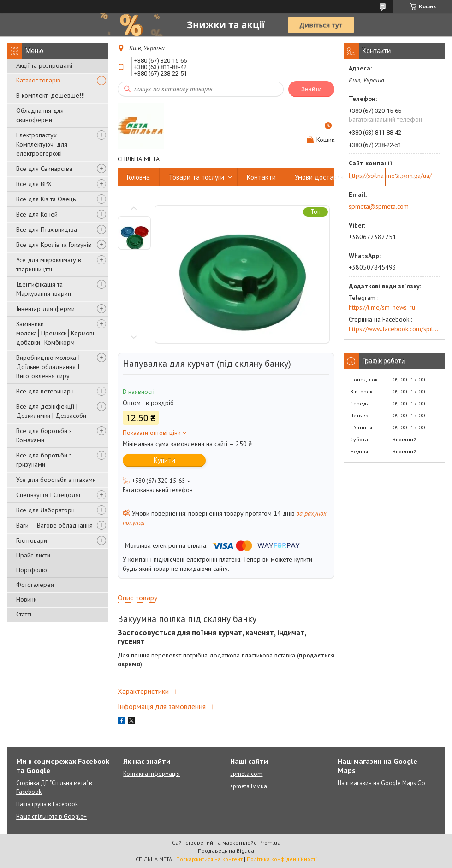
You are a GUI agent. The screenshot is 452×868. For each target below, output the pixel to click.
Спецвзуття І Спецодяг (49, 495)
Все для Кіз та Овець (46, 199)
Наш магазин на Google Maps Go (381, 783)
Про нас (407, 177)
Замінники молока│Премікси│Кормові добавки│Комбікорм (55, 333)
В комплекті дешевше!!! (51, 95)
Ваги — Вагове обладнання (54, 525)
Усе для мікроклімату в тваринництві (49, 264)
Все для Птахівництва (47, 229)
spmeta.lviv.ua (249, 786)
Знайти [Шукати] (311, 89)
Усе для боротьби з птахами (56, 480)
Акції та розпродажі (44, 65)
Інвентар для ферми (45, 309)
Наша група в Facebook (47, 804)
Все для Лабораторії (45, 510)
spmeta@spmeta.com (379, 206)
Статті (24, 614)
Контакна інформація (152, 774)
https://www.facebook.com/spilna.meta (394, 329)
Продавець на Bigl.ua (226, 851)
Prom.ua (270, 842)
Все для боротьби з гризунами (44, 460)
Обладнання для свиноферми (40, 115)
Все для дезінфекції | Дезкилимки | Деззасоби (51, 411)
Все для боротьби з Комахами (44, 435)
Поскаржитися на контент (209, 859)
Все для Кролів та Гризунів (54, 245)
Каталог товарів (38, 80)
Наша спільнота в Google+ (51, 817)
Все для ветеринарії (45, 391)
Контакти (261, 177)
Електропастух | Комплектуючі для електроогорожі (42, 144)
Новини (27, 599)
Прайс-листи (33, 555)
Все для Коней (37, 214)
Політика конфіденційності (282, 859)
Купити (164, 460)
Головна (138, 177)
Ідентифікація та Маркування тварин (44, 289)
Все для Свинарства (44, 169)
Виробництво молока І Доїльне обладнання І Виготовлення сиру (48, 367)
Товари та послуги (196, 177)
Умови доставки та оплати (335, 177)
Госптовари (32, 540)
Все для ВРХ (34, 184)
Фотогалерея (35, 585)
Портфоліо (32, 570)
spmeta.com (246, 774)
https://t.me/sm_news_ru (382, 307)
